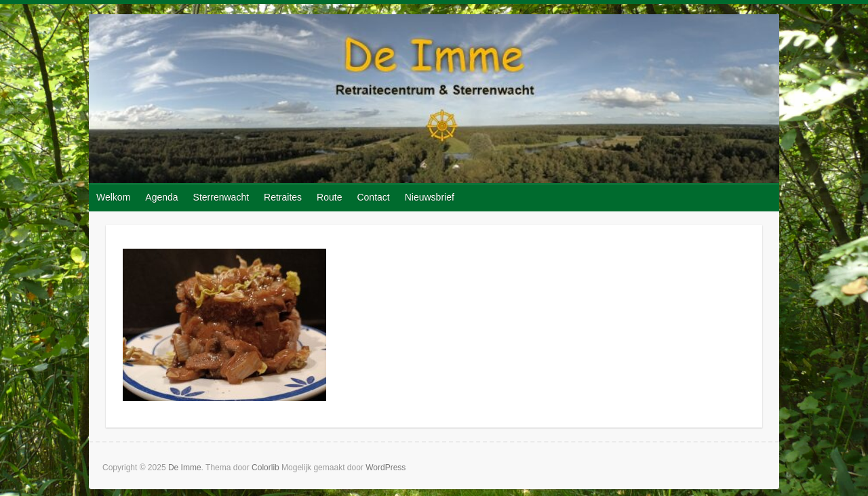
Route (329, 197)
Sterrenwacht (221, 197)
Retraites (283, 197)
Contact (373, 197)
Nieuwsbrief (430, 197)
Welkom (113, 197)
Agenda (161, 197)
